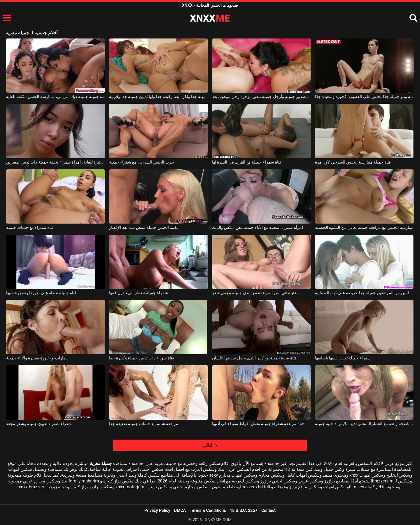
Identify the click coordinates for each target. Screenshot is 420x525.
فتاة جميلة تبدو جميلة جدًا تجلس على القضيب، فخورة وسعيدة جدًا (364, 96)
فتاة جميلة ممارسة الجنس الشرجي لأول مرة (353, 162)
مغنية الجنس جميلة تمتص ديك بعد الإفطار (144, 227)
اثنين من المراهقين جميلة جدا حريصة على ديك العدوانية (362, 293)
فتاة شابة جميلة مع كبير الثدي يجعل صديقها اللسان (254, 358)
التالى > (210, 445)
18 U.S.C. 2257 (244, 510)
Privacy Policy (157, 510)
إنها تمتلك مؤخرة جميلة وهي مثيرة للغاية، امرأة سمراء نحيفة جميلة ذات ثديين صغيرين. (56, 162)
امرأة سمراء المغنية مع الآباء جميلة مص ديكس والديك (258, 227)
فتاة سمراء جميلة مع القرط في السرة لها (247, 162)
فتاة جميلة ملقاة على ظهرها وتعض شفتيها (41, 293)
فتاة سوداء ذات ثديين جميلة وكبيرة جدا (142, 358)
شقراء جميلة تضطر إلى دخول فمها (138, 293)
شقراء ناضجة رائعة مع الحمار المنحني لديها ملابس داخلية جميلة (364, 424)
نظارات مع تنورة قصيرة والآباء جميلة (37, 358)
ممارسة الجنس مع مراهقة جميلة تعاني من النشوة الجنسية (364, 227)
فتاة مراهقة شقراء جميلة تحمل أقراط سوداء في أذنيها (258, 424)
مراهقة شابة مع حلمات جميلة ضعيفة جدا (144, 424)
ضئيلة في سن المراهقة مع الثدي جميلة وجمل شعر (255, 293)
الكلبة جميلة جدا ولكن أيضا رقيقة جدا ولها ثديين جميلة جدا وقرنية (159, 96)
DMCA (180, 510)
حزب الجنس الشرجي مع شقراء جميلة (141, 162)
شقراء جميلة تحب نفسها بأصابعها (343, 358)
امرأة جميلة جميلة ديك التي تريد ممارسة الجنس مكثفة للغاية (56, 96)
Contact (268, 510)
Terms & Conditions (208, 510)
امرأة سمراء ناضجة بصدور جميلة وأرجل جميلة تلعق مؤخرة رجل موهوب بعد (261, 96)
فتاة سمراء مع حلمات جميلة (30, 227)
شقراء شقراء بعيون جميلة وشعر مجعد (39, 424)
